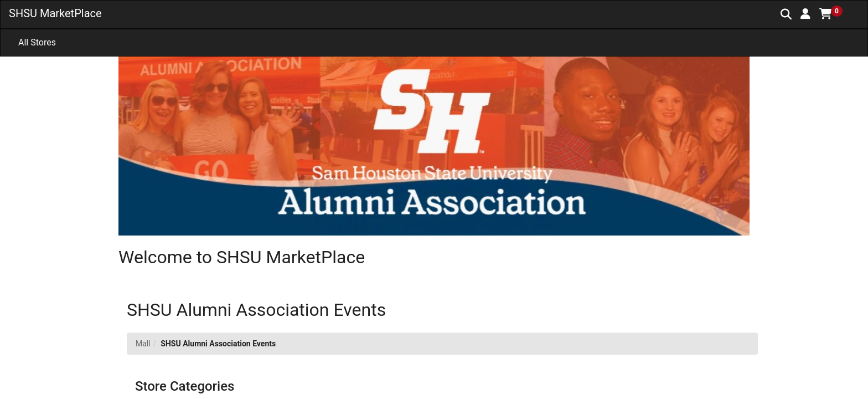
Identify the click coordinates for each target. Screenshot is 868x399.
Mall (143, 344)
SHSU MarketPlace (55, 13)
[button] (805, 14)
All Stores (37, 42)
